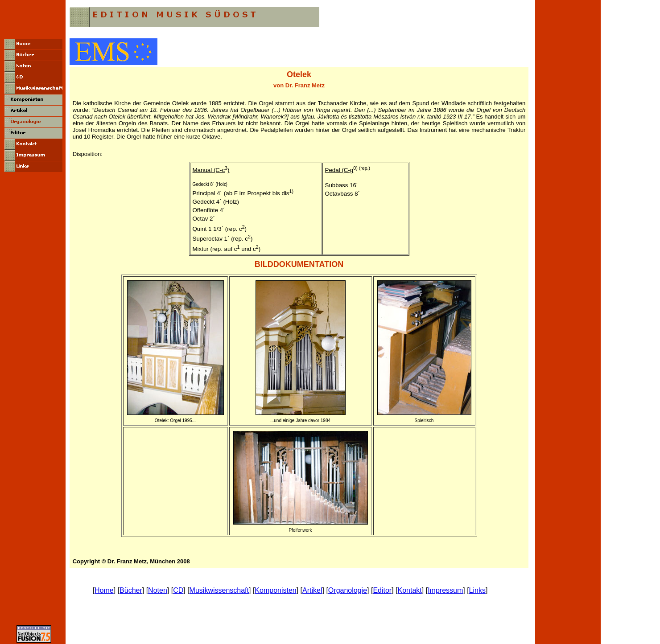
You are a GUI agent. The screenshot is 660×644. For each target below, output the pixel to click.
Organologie (348, 590)
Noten (158, 590)
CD (178, 590)
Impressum (445, 590)
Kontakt (410, 590)
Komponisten (275, 590)
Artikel (312, 590)
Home (104, 590)
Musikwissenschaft (219, 590)
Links (477, 590)
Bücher (131, 590)
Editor (382, 590)
